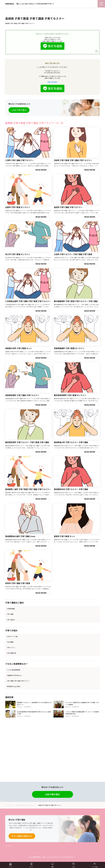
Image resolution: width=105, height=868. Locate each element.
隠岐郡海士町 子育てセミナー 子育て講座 (71, 496)
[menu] (101, 4)
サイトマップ (9, 846)
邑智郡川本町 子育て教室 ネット (19, 402)
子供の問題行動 (27, 760)
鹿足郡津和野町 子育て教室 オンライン (70, 449)
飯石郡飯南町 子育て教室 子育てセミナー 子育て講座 (76, 355)
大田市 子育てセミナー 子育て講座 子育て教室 (73, 308)
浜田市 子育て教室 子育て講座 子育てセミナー (73, 214)
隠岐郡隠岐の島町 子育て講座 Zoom (20, 590)
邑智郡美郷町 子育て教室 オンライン (69, 402)
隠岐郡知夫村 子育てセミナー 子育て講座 (71, 543)
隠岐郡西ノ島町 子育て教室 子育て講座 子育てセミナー (28, 543)
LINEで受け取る (52, 135)
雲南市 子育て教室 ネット (64, 590)
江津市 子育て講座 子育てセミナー (19, 214)
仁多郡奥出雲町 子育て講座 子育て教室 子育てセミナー (28, 355)
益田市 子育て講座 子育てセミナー (68, 261)
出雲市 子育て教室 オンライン (18, 261)
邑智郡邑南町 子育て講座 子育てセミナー (22, 449)
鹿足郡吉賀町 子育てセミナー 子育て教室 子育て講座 (27, 496)
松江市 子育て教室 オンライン (18, 308)
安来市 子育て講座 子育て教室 (18, 637)
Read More (41, 223)
